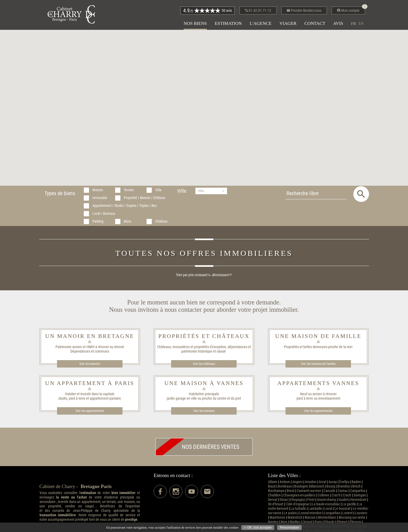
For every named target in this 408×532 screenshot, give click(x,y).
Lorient (347, 513)
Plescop (355, 522)
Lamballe (315, 509)
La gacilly (349, 504)
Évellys (344, 482)
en (361, 24)
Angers (297, 482)
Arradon (311, 482)
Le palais (290, 513)
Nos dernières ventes (197, 447)
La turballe (298, 509)
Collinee (323, 495)
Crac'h (336, 495)
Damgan (360, 495)
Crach (347, 495)
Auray (333, 482)
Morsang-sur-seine (352, 517)
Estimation (228, 23)
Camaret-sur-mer (309, 491)
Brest (291, 491)
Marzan (310, 517)
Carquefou (358, 491)
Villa (158, 190)
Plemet (342, 522)
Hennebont (358, 500)
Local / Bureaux (104, 214)
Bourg (331, 486)
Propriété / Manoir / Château (145, 198)
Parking (98, 221)
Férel (311, 500)
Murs (127, 221)
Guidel (343, 500)
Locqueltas (332, 513)
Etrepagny (298, 500)
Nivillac (295, 522)
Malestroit (295, 517)
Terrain (129, 190)
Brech (356, 486)
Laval (328, 509)
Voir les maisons (204, 411)
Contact (315, 23)
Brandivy (344, 486)
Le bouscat (342, 509)
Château (161, 221)
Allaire (273, 482)
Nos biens (195, 23)
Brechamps (276, 491)
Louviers (361, 513)
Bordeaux (285, 486)
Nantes (273, 522)
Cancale (329, 491)
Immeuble (100, 198)
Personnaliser (289, 528)
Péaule (329, 522)
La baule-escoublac (326, 504)
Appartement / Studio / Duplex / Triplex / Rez (125, 206)
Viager (288, 23)
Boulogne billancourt (309, 486)
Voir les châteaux (204, 364)
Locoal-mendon (310, 513)
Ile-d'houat (276, 504)
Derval (273, 500)
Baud (272, 486)
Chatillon (274, 495)
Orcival (307, 522)
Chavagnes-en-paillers (299, 495)
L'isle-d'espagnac (298, 504)
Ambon (285, 482)
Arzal (322, 482)
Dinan (284, 500)
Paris (318, 522)
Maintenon (277, 517)
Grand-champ (327, 500)
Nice (284, 522)
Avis (338, 23)
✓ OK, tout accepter (258, 528)
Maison (98, 190)
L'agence (261, 23)
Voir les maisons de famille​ (318, 364)
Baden (356, 482)
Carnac (343, 491)
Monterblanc (327, 517)
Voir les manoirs (90, 364)
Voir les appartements (90, 411)
